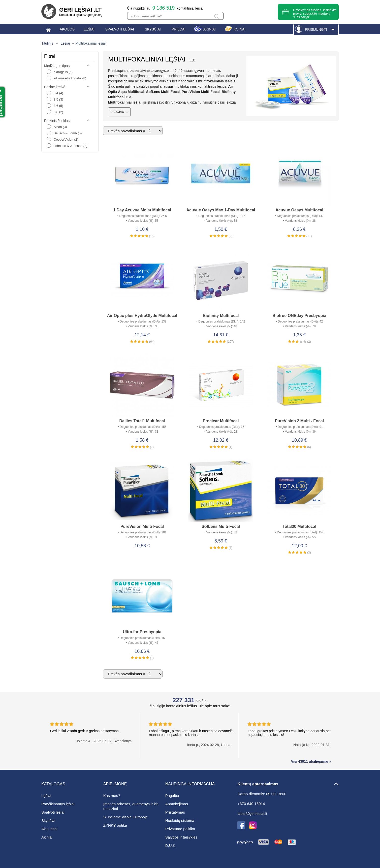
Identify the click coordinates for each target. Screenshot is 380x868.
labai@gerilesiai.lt (252, 814)
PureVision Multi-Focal (142, 526)
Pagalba (172, 796)
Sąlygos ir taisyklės (181, 837)
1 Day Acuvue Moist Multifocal (142, 210)
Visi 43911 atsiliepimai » (311, 761)
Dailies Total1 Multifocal (142, 421)
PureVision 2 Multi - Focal (299, 421)
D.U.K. (171, 845)
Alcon (60, 127)
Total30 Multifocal (299, 526)
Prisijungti (316, 29)
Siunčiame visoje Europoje (126, 817)
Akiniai (47, 837)
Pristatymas (175, 812)
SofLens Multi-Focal (221, 526)
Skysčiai (48, 821)
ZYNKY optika (115, 825)
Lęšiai (65, 43)
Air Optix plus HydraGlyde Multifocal (142, 316)
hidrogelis (63, 72)
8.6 (58, 106)
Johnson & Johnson (71, 146)
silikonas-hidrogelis (70, 78)
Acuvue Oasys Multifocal (299, 210)
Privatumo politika (180, 829)
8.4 (58, 93)
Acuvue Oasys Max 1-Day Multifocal (221, 210)
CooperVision (66, 139)
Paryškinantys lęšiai (58, 804)
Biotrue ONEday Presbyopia (299, 316)
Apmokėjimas (177, 804)
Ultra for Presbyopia (142, 632)
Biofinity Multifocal (221, 316)
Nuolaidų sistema (180, 821)
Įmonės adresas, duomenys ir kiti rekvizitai (131, 806)
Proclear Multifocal (221, 421)
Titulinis (47, 43)
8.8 (58, 112)
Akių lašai (49, 829)
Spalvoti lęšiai (53, 812)
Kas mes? (112, 796)
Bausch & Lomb (68, 133)
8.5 (58, 99)
